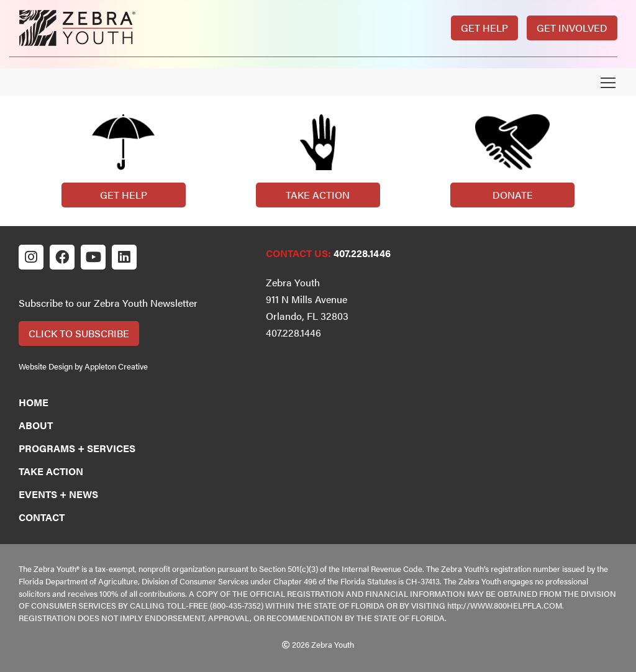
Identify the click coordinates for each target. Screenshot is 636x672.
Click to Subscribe (79, 333)
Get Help (484, 28)
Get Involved (572, 28)
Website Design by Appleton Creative (83, 366)
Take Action (318, 195)
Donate (513, 195)
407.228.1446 (362, 253)
